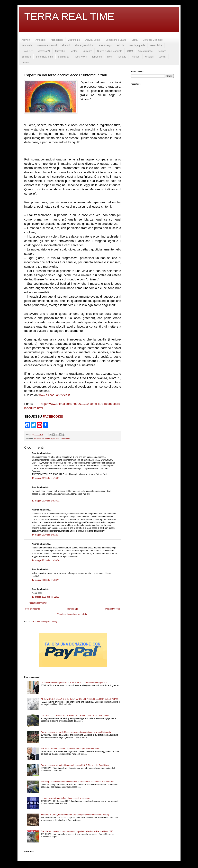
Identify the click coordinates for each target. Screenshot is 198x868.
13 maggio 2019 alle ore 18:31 (46, 501)
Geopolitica (156, 45)
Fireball (66, 45)
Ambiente (40, 40)
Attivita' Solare (93, 40)
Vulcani (26, 62)
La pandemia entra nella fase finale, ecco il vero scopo (65, 798)
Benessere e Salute (116, 40)
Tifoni (110, 57)
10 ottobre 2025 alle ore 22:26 (46, 597)
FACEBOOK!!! (53, 417)
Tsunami (136, 57)
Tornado (122, 57)
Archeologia (57, 40)
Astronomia (74, 40)
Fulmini (120, 45)
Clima (134, 40)
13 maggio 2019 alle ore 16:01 (46, 478)
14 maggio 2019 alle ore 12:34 (46, 535)
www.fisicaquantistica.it (54, 395)
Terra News (81, 57)
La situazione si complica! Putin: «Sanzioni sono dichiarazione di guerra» (74, 683)
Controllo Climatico (153, 40)
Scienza (162, 51)
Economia (27, 45)
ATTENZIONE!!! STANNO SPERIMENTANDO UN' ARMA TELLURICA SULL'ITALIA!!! (79, 699)
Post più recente (33, 609)
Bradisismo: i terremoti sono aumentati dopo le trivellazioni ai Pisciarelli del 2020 (77, 831)
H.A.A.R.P (27, 51)
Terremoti (97, 57)
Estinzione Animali (47, 45)
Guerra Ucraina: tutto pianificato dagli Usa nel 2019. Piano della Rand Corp (75, 765)
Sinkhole (26, 57)
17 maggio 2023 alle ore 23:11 (46, 580)
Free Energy (105, 45)
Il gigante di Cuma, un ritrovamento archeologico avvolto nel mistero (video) (75, 815)
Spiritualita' (64, 57)
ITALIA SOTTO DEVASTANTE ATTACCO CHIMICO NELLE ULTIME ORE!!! (75, 716)
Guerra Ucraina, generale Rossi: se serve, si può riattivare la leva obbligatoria (76, 732)
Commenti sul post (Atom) (45, 622)
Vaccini (162, 57)
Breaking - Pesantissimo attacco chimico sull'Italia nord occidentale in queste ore (77, 782)
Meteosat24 (44, 51)
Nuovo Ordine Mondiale (110, 51)
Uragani (149, 57)
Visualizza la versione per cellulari (73, 614)
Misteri (74, 51)
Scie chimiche (145, 51)
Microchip (60, 51)
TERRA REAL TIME (69, 16)
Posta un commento (38, 603)
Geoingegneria (137, 45)
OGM (130, 51)
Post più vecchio (113, 609)
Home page (73, 609)
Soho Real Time (44, 57)
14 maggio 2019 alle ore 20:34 (46, 560)
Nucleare (87, 51)
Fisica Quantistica (84, 45)
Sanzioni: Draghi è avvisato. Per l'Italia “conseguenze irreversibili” (70, 749)
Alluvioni (26, 40)
